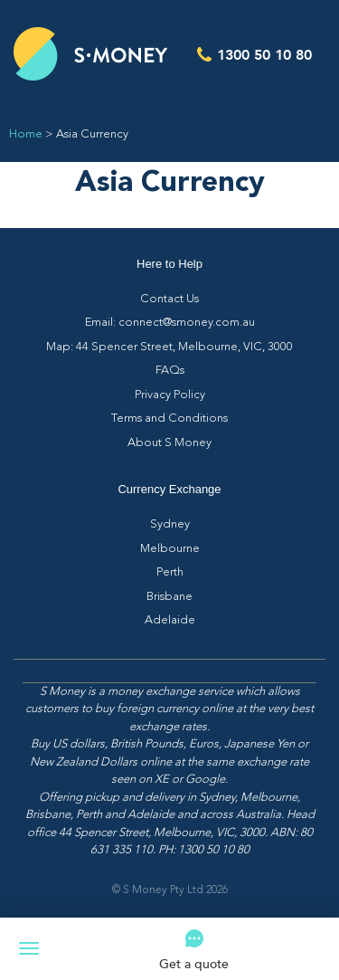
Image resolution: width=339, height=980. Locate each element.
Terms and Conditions (169, 419)
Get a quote (194, 963)
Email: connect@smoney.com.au (170, 323)
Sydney (170, 524)
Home (26, 134)
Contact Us (169, 299)
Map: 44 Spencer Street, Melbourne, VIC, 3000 (169, 347)
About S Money (169, 443)
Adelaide (170, 620)
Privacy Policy (170, 395)
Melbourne (170, 549)
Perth (170, 572)
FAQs (170, 371)
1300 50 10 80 (264, 54)
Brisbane (169, 597)
